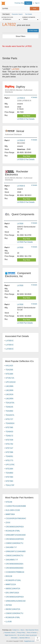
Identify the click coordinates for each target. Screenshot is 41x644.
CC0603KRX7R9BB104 (15, 572)
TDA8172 (9, 436)
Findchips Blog (19, 3)
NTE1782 (9, 444)
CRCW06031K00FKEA (15, 597)
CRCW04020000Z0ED (15, 568)
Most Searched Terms (32, 630)
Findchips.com (3, 3)
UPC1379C (10, 465)
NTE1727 (9, 419)
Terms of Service (32, 633)
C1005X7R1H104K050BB (16, 506)
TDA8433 (9, 432)
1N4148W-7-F (11, 547)
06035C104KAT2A (13, 609)
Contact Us (15, 630)
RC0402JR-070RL (13, 531)
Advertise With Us (24, 638)
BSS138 (9, 576)
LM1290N (9, 390)
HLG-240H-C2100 (13, 510)
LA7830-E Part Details (26, 119)
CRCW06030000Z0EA (14, 564)
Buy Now (27, 116)
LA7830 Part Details (25, 242)
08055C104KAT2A (13, 589)
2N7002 (9, 605)
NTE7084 (9, 477)
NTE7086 (9, 452)
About (22, 630)
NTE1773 (9, 460)
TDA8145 (9, 407)
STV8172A (10, 378)
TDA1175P (10, 485)
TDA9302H (10, 423)
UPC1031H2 (11, 382)
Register (28, 3)
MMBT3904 (10, 514)
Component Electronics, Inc (21, 276)
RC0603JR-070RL (13, 617)
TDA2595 (9, 370)
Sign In (37, 3)
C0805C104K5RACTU (14, 543)
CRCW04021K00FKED (15, 539)
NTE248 (9, 502)
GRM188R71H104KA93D (16, 535)
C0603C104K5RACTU (14, 556)
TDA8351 (9, 456)
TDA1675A (10, 403)
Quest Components (21, 216)
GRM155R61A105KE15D (16, 601)
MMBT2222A (11, 584)
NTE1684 (9, 374)
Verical (21, 133)
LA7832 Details (33, 31)
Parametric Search (10, 633)
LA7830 (20, 224)
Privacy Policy (21, 633)
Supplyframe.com (29, 641)
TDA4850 (9, 473)
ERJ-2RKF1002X (12, 593)
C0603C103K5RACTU (14, 613)
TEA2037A (10, 415)
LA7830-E (21, 98)
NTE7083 (9, 481)
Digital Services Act (10, 635)
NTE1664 (9, 469)
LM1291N (9, 394)
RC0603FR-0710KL (13, 580)
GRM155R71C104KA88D (16, 551)
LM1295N (9, 399)
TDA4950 (9, 411)
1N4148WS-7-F (12, 560)
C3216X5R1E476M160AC (16, 518)
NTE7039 (9, 440)
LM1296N (9, 386)
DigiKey (21, 89)
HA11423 (9, 366)
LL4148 (9, 622)
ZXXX (8, 523)
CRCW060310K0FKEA (15, 527)
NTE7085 (9, 427)
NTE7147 (9, 448)
